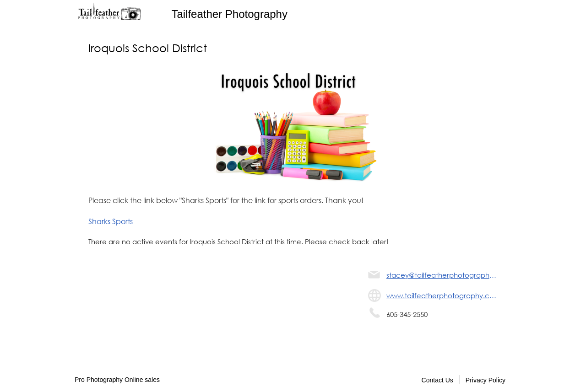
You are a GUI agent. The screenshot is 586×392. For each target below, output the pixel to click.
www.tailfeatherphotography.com (442, 295)
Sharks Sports (111, 221)
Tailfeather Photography (229, 14)
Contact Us (437, 380)
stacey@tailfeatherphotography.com (442, 275)
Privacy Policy (486, 380)
